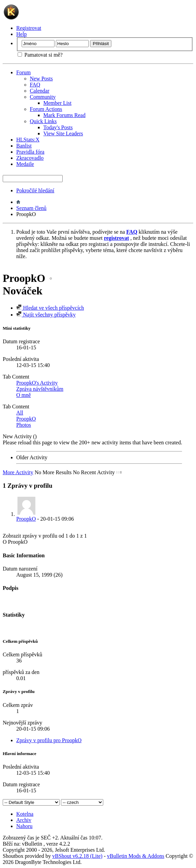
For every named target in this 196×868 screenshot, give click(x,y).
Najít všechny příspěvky (46, 315)
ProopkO (26, 419)
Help (21, 34)
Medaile (25, 164)
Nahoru (24, 826)
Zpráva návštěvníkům (40, 389)
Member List (57, 103)
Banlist (24, 146)
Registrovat (29, 28)
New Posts (41, 79)
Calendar (40, 91)
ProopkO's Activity (37, 383)
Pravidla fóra (30, 152)
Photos (24, 425)
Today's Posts (58, 127)
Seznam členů (31, 208)
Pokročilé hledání (35, 190)
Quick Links (43, 121)
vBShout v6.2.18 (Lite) (77, 856)
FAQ (35, 85)
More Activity (18, 472)
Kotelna (25, 814)
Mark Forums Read (64, 115)
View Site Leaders (63, 133)
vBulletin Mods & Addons (136, 856)
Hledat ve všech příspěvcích (50, 308)
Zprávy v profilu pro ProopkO (49, 740)
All (20, 413)
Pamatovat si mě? (40, 55)
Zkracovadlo (30, 158)
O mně (24, 395)
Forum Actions (46, 109)
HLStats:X (28, 140)
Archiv (24, 820)
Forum (24, 72)
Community (43, 97)
